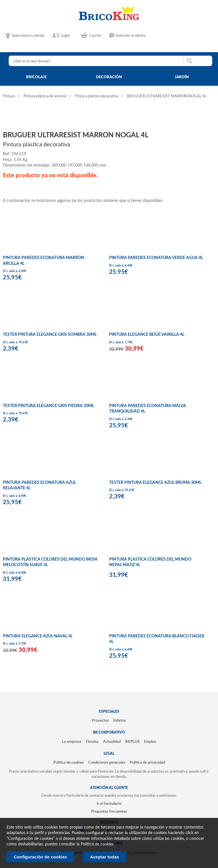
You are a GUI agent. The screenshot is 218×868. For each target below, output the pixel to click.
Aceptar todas (105, 857)
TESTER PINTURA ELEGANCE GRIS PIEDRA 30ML (48, 406)
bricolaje (36, 77)
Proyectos (100, 721)
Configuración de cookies (40, 857)
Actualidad (112, 742)
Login (65, 36)
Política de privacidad (147, 763)
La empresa (72, 742)
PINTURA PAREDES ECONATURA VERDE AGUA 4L (156, 258)
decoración (109, 77)
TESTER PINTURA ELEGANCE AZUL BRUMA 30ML (155, 483)
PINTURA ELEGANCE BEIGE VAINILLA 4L (147, 335)
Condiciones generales (107, 763)
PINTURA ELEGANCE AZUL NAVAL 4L (38, 636)
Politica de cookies (97, 844)
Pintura (9, 96)
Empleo (150, 742)
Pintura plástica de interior (45, 96)
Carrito (95, 36)
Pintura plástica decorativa (97, 96)
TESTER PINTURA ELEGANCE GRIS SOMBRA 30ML (50, 335)
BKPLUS (132, 742)
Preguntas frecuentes (109, 812)
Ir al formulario (109, 804)
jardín (182, 77)
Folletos (120, 721)
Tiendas (92, 742)
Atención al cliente (131, 36)
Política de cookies (69, 763)
